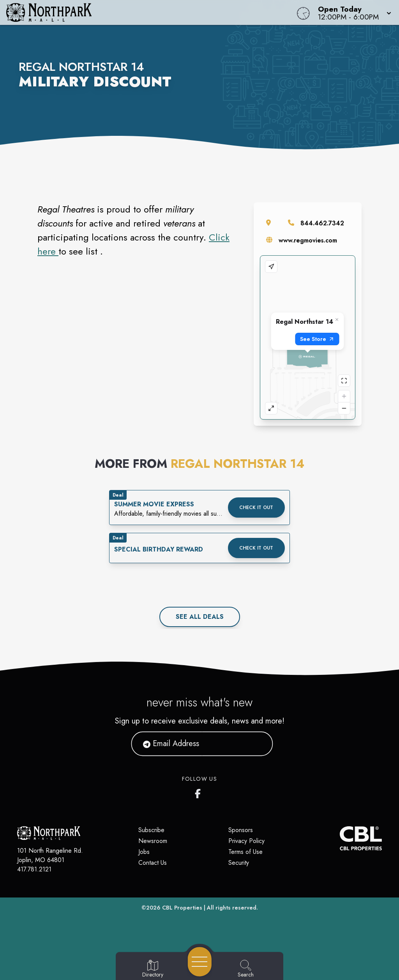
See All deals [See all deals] (200, 617)
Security (239, 863)
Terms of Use (245, 852)
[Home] (151, 12)
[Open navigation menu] (200, 962)
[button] (352, 12)
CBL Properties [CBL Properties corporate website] (182, 908)
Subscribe (151, 830)
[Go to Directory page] (153, 969)
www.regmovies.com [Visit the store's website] (308, 240)
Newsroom (153, 841)
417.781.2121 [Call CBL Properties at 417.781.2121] (34, 869)
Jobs (144, 852)
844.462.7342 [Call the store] (322, 223)
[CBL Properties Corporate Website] (340, 838)
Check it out (256, 508)
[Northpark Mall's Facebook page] (199, 792)
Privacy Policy (246, 841)
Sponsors (241, 830)
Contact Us (153, 863)
